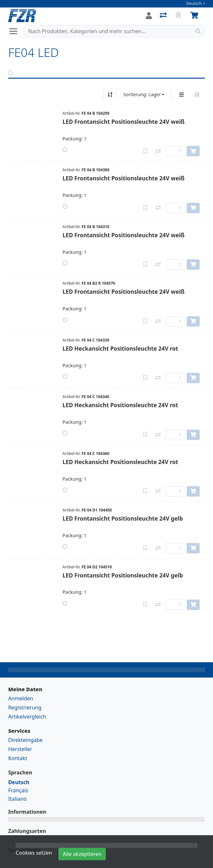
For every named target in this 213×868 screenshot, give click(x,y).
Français (18, 790)
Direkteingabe (25, 740)
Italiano (17, 799)
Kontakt (18, 758)
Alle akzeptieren (82, 854)
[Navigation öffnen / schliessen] (16, 31)
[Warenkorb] (195, 16)
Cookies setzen (34, 853)
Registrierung (25, 707)
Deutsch (194, 3)
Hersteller (20, 749)
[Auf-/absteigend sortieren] (110, 95)
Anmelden (21, 698)
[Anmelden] (149, 16)
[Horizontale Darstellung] (197, 95)
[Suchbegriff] (108, 31)
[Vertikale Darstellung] (182, 95)
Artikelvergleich (27, 717)
